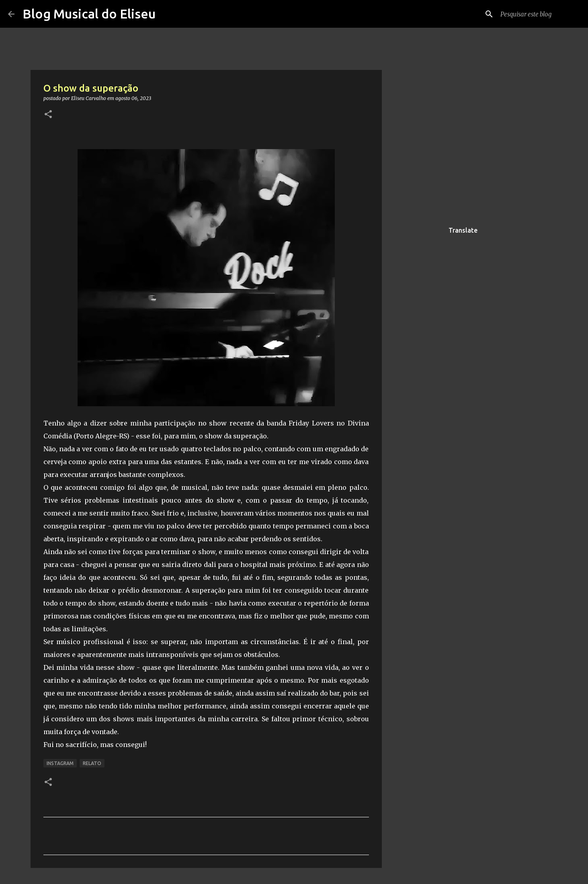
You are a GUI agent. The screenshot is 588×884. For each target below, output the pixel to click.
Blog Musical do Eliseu (89, 14)
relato (92, 763)
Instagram (60, 763)
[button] (48, 115)
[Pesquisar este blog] (539, 14)
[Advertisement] (423, 347)
